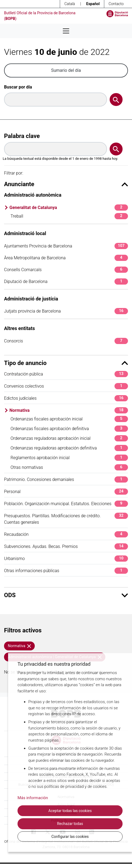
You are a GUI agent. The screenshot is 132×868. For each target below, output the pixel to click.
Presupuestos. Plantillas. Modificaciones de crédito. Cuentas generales (66, 519)
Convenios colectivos (66, 386)
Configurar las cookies (70, 837)
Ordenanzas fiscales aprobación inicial (69, 419)
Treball (69, 216)
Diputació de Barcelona (66, 281)
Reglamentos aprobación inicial (69, 458)
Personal (66, 492)
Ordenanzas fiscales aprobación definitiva (69, 429)
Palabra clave (22, 136)
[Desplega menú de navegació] (66, 31)
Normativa (69, 410)
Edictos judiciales (66, 398)
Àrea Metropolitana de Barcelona (66, 258)
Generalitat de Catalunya (69, 208)
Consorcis (66, 341)
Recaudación (66, 534)
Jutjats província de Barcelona (66, 311)
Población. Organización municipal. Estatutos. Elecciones (66, 504)
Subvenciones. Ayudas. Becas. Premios (66, 546)
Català (70, 4)
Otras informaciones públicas (66, 571)
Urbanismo (66, 559)
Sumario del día (66, 70)
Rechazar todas (70, 824)
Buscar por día (18, 87)
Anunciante (66, 184)
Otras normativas (69, 467)
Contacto (116, 4)
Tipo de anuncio (66, 363)
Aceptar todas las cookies (70, 811)
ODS (66, 595)
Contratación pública (66, 374)
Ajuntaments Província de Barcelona (66, 246)
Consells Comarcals (66, 270)
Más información (33, 798)
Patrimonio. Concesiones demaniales (66, 479)
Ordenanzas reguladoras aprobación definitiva (69, 448)
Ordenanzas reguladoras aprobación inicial (69, 438)
